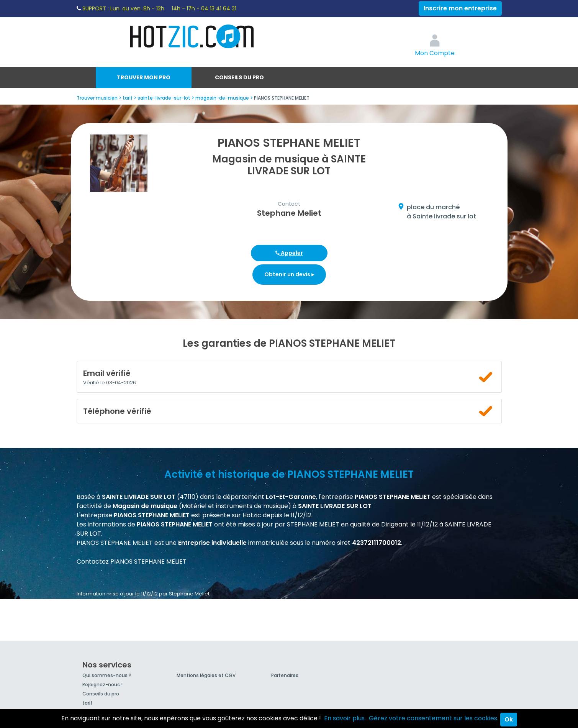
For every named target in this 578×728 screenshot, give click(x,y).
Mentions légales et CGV (206, 675)
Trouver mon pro (144, 77)
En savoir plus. (345, 718)
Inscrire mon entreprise (460, 8)
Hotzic (192, 36)
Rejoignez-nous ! (102, 685)
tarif (87, 703)
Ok (509, 719)
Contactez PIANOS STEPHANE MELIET (132, 562)
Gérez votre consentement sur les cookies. (434, 718)
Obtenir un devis (289, 274)
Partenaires (285, 675)
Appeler (289, 253)
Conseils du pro (239, 77)
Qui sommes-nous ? (107, 675)
